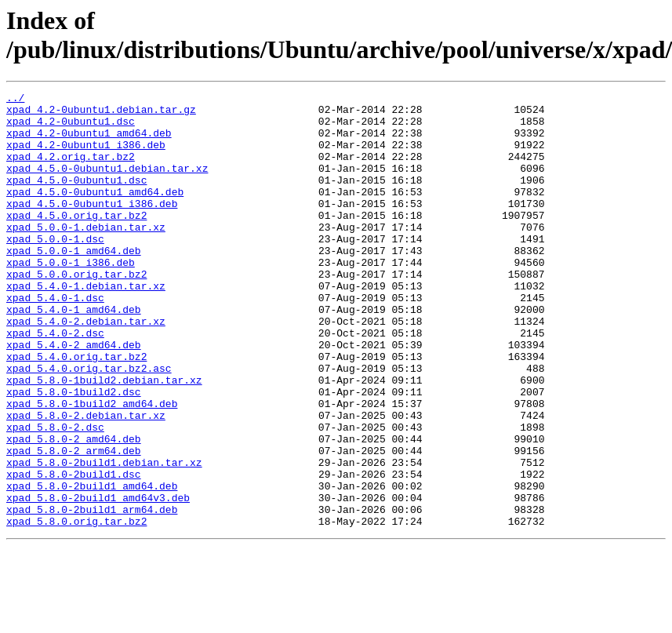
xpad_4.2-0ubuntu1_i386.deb (86, 156)
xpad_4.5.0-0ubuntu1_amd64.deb (95, 213)
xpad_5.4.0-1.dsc (55, 340)
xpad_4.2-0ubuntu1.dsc (71, 128)
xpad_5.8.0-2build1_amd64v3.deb (98, 580)
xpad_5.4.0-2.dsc (55, 382)
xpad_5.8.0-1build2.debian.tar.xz (104, 438)
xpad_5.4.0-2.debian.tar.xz (86, 368)
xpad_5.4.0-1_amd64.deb (74, 354)
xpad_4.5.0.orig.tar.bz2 (76, 241)
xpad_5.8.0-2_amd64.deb (74, 509)
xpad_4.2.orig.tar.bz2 (71, 170)
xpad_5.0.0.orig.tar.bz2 (76, 311)
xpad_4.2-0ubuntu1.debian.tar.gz (101, 114)
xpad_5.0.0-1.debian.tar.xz (86, 255)
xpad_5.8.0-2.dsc (55, 495)
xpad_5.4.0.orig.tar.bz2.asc (89, 424)
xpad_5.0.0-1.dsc (55, 269)
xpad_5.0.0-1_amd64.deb (74, 283)
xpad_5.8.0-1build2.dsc (74, 453)
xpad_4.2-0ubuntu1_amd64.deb (89, 142)
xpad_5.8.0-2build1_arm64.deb (92, 594)
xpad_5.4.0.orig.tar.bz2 (76, 410)
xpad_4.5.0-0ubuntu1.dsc (76, 198)
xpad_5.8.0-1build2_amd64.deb (92, 467)
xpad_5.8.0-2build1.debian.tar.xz (104, 537)
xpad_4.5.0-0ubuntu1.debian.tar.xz (107, 184)
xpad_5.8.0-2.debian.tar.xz (86, 481)
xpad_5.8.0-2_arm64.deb (74, 523)
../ (15, 100)
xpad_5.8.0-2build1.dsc (74, 551)
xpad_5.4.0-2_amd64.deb (74, 396)
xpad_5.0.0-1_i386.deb (71, 297)
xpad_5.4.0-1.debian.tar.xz (86, 326)
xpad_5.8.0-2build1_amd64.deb (92, 566)
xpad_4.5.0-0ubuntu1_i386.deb (92, 227)
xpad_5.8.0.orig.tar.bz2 (76, 608)
